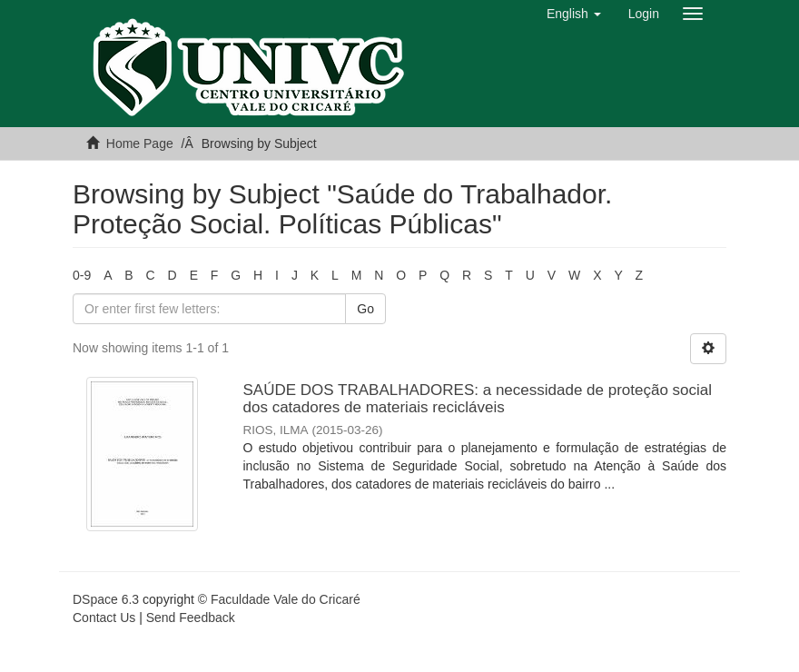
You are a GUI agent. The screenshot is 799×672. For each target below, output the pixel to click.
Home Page (140, 143)
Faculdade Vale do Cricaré (286, 599)
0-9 (82, 275)
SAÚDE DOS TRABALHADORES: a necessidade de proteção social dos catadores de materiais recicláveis (478, 399)
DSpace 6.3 (106, 599)
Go (365, 309)
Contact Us (104, 618)
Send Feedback (191, 618)
